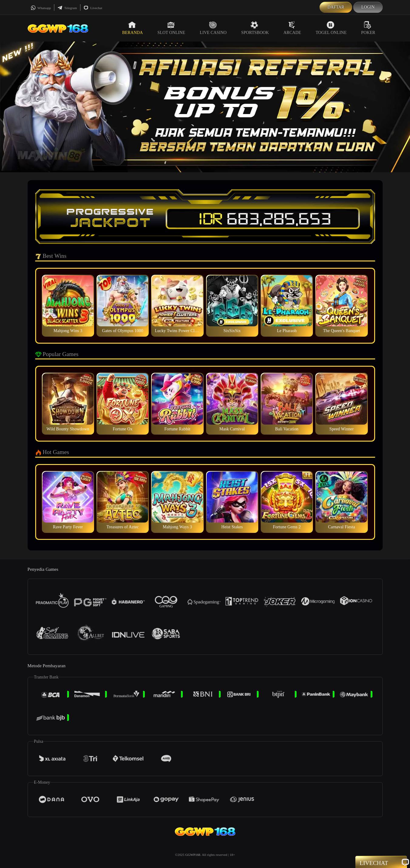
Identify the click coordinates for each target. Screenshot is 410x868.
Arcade (292, 28)
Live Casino (213, 28)
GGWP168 (193, 855)
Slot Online (171, 28)
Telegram (67, 8)
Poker (368, 28)
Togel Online (331, 28)
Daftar (336, 7)
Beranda (132, 28)
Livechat (93, 8)
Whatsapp (41, 8)
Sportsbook (255, 28)
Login (368, 7)
